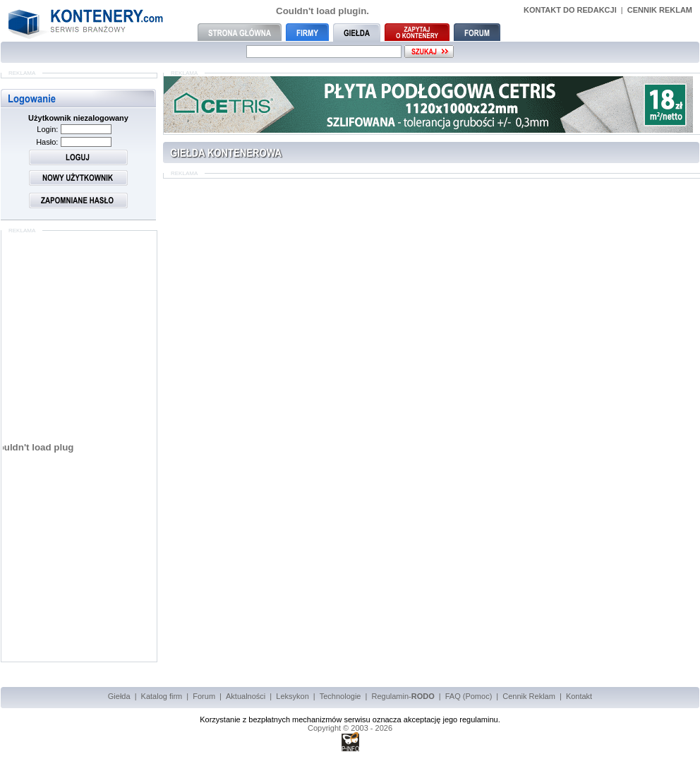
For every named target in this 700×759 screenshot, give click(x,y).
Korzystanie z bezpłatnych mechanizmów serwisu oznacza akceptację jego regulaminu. (350, 719)
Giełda (119, 696)
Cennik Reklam (529, 696)
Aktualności (246, 696)
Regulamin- (403, 696)
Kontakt (579, 696)
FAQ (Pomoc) (469, 696)
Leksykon (292, 696)
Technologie (340, 696)
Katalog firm (162, 696)
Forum (204, 696)
